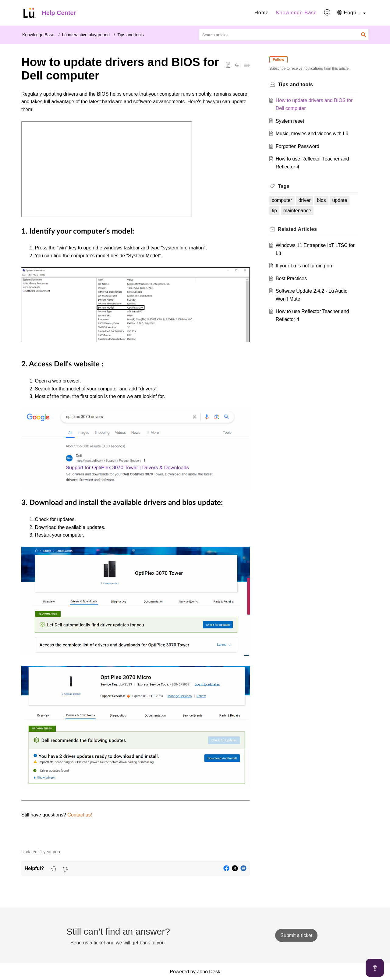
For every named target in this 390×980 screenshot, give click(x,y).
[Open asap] (375, 968)
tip (274, 211)
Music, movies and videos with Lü (312, 134)
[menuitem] (262, 13)
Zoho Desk (208, 972)
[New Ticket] (296, 935)
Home (262, 13)
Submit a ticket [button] (296, 935)
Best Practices (291, 278)
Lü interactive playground (86, 35)
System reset (290, 121)
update (340, 200)
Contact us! (80, 815)
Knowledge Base (296, 13)
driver (305, 200)
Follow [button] (278, 60)
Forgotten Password (298, 146)
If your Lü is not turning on (304, 266)
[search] (284, 35)
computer (282, 200)
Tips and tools (131, 35)
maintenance (297, 211)
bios (321, 200)
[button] (327, 13)
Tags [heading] (284, 186)
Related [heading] (297, 229)
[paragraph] (136, 466)
